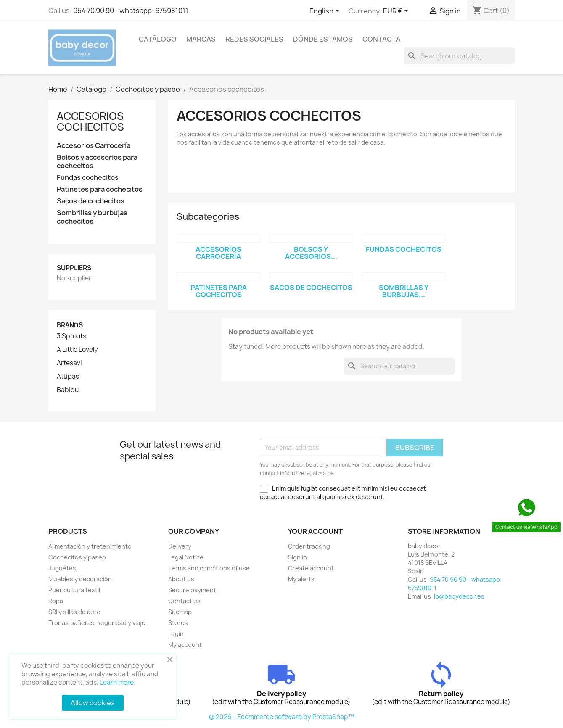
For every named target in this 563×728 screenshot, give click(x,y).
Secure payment (192, 590)
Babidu (68, 390)
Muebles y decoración (80, 579)
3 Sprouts (71, 336)
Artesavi (69, 363)
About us (181, 579)
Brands (70, 325)
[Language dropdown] (326, 11)
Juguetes (62, 568)
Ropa (56, 601)
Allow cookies (93, 703)
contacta (382, 39)
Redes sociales (254, 39)
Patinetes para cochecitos (100, 189)
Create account (311, 568)
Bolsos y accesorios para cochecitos (97, 162)
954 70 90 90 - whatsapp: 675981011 (131, 11)
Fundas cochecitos (88, 178)
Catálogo (158, 39)
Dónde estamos (323, 39)
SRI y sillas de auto (74, 612)
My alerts (301, 579)
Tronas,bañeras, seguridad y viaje (97, 623)
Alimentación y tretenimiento (90, 546)
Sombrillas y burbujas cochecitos (92, 217)
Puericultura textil (74, 590)
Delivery (180, 546)
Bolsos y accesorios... (311, 253)
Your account (315, 531)
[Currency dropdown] (397, 11)
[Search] (459, 56)
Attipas (68, 377)
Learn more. (118, 682)
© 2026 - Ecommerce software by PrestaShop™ (281, 717)
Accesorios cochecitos (90, 121)
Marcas (201, 39)
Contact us (184, 601)
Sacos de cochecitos (91, 201)
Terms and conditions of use (209, 568)
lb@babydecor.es (459, 596)
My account (185, 645)
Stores (178, 623)
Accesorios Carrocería (94, 146)
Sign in (297, 557)
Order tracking (309, 546)
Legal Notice (186, 557)
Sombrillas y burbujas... (404, 291)
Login (176, 634)
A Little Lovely (77, 350)
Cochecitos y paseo (77, 557)
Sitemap (180, 612)
